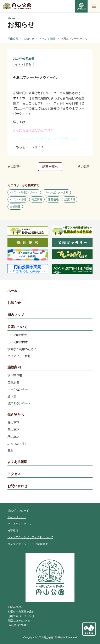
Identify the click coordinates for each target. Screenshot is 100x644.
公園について (17, 327)
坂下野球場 (15, 375)
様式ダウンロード (19, 403)
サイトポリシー (17, 517)
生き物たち (16, 414)
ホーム (12, 291)
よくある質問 (17, 462)
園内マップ (16, 315)
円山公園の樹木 (18, 342)
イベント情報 (23, 64)
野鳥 (10, 451)
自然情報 (15, 207)
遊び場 (12, 396)
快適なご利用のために (22, 349)
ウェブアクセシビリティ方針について (30, 537)
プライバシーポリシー (21, 524)
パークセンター (18, 389)
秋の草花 (13, 437)
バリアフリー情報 (19, 356)
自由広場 (13, 382)
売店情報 (37, 199)
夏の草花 (13, 430)
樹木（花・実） (18, 444)
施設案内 (14, 367)
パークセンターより (56, 192)
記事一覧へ (50, 167)
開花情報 (53, 199)
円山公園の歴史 (18, 335)
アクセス (14, 474)
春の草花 (13, 423)
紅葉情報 (70, 199)
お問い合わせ (17, 486)
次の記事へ (15, 166)
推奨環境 (13, 531)
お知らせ (14, 303)
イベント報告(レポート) (24, 192)
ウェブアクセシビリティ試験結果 (28, 544)
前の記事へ (85, 166)
